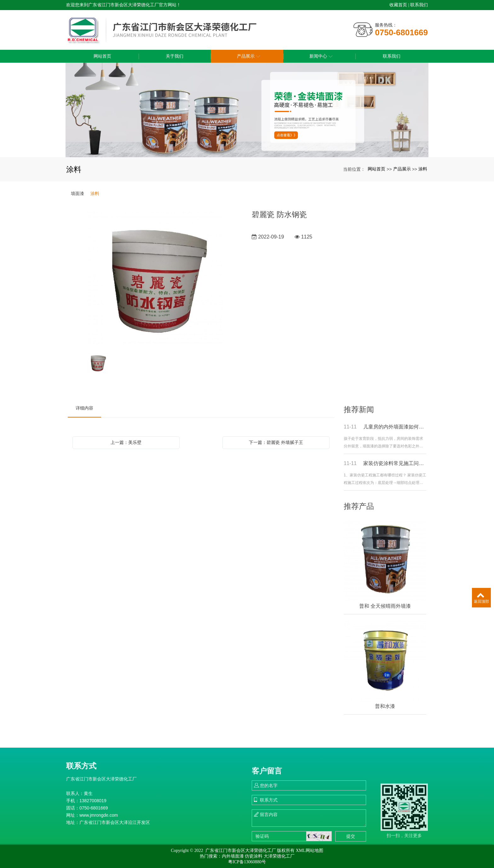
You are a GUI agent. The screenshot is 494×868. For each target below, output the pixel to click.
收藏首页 (398, 5)
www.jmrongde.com (99, 855)
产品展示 (402, 169)
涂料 (423, 169)
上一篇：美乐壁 (126, 442)
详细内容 (84, 408)
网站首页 (376, 169)
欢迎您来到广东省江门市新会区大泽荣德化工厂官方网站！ (123, 5)
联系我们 (419, 5)
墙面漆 (78, 193)
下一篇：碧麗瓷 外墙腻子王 (276, 442)
